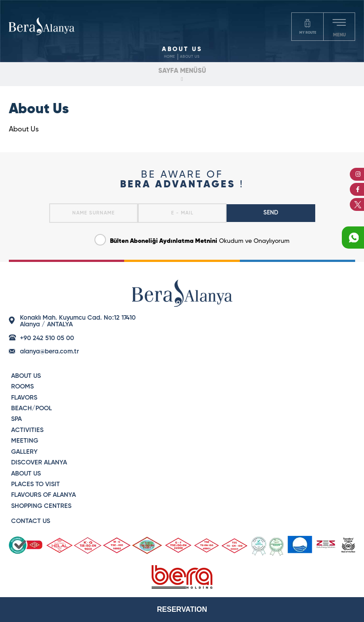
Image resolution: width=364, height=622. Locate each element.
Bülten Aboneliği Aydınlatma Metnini (164, 241)
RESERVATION (182, 609)
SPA (16, 419)
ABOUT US (190, 57)
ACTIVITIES (27, 430)
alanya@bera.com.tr (49, 352)
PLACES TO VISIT (35, 484)
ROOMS (22, 387)
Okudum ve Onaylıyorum (192, 239)
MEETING (25, 441)
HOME (170, 57)
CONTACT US (31, 521)
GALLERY (24, 452)
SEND (271, 213)
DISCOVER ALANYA (39, 463)
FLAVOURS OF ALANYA (43, 495)
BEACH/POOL (31, 408)
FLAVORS (24, 398)
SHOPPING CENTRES (41, 506)
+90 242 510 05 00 (47, 338)
